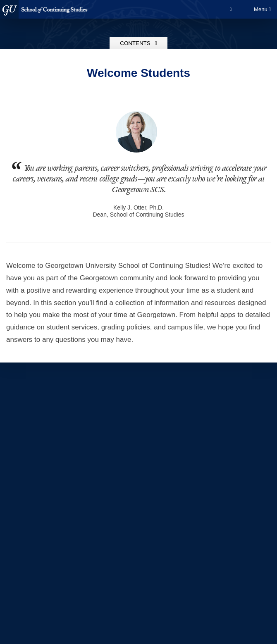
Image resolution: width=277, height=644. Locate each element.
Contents (138, 43)
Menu (262, 9)
